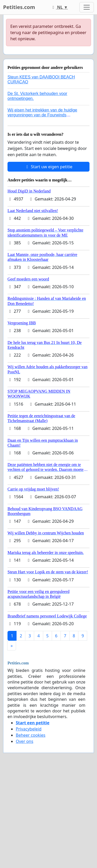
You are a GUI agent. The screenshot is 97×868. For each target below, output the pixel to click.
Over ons (25, 741)
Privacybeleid (29, 729)
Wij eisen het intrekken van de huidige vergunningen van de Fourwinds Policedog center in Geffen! (42, 115)
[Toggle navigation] (87, 7)
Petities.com (19, 7)
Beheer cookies (31, 735)
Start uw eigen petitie (48, 167)
